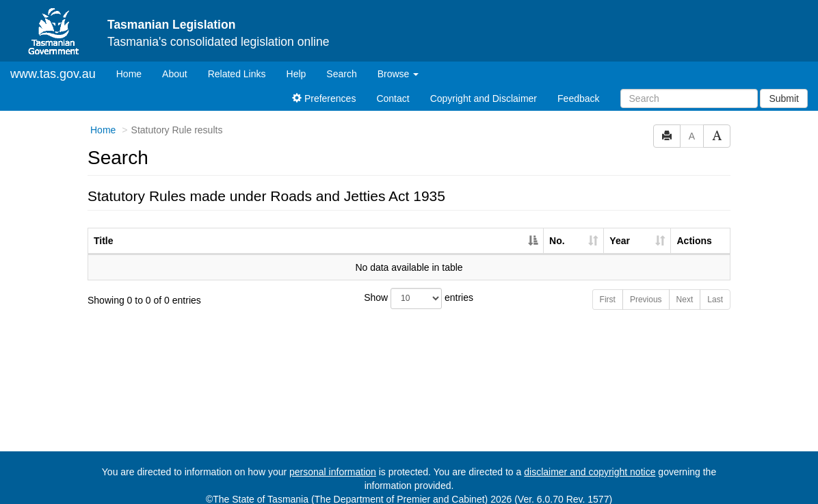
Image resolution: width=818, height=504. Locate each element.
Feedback (578, 87)
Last (715, 288)
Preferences (324, 87)
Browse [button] (398, 62)
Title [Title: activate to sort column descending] (104, 229)
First (608, 288)
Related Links (237, 62)
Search (341, 62)
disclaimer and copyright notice (590, 460)
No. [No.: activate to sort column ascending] (557, 229)
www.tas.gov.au (53, 62)
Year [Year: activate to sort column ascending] (620, 229)
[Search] (689, 87)
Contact (393, 87)
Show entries (409, 287)
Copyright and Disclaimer (484, 87)
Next (685, 288)
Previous (646, 288)
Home (134, 61)
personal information (333, 460)
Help (296, 62)
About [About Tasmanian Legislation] (175, 62)
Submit (784, 87)
